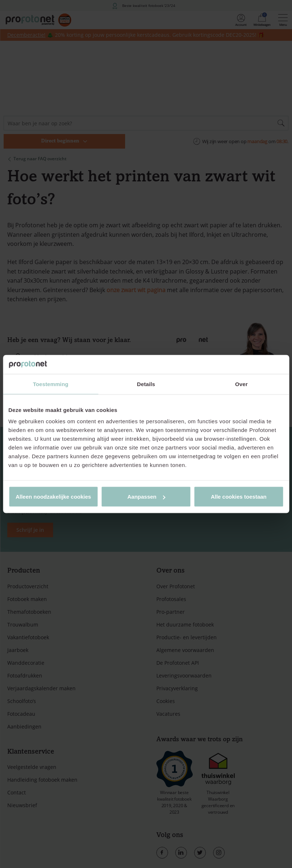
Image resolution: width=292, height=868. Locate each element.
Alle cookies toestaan (239, 497)
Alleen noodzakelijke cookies (53, 497)
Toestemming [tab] (51, 384)
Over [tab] (242, 384)
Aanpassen (146, 497)
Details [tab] (146, 384)
